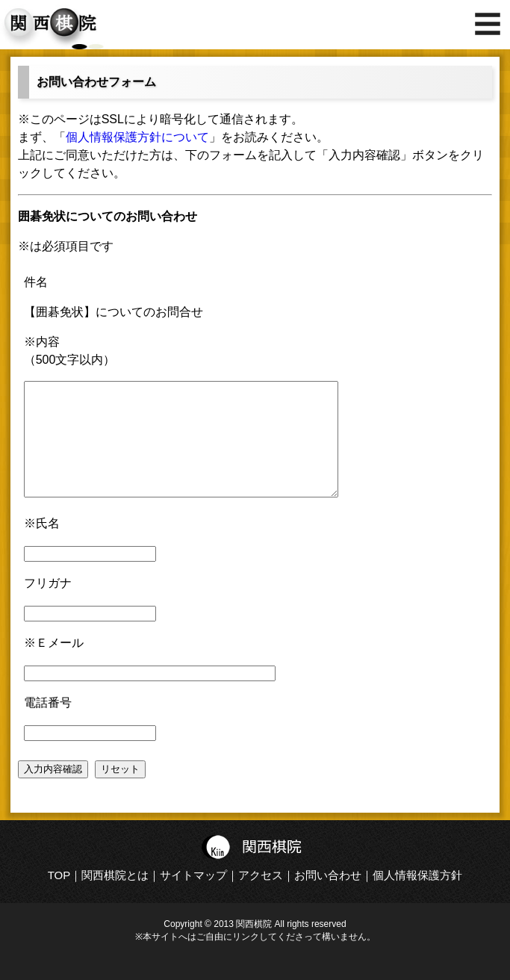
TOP (59, 897)
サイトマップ (193, 897)
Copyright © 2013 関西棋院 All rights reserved (255, 946)
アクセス (261, 897)
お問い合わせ (328, 897)
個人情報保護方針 (417, 897)
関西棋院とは (115, 897)
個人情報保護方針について (137, 137)
